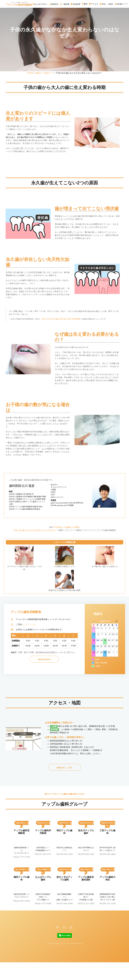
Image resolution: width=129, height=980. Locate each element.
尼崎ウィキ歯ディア (45, 73)
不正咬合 (58, 527)
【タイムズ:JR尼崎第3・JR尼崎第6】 (86, 750)
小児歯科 (67, 527)
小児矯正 (76, 527)
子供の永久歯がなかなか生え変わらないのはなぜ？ (35, 530)
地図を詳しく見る (65, 767)
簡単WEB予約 (44, 659)
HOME (30, 73)
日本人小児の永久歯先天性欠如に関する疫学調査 (61, 319)
